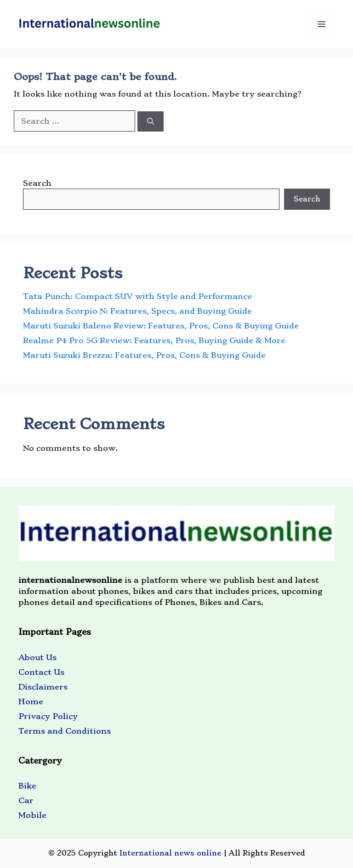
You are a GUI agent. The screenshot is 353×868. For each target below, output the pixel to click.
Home (31, 701)
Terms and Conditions (65, 731)
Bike (27, 786)
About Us (37, 657)
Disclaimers (43, 687)
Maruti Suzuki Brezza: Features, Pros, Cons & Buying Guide (144, 355)
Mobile (32, 815)
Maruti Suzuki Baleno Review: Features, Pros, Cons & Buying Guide (161, 326)
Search (37, 183)
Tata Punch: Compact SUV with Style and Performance (137, 296)
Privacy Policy (48, 716)
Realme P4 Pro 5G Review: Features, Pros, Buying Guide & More (154, 340)
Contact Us (41, 672)
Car (26, 800)
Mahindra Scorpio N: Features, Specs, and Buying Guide (137, 311)
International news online (170, 853)
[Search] (151, 122)
